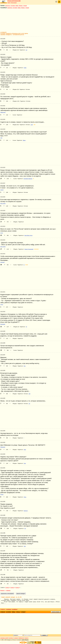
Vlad (25, 546)
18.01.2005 (3, 398)
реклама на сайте (4, 638)
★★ (34, 125)
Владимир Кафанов (28, 179)
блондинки (3, 324)
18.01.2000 (3, 501)
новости (27, 638)
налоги (2, 190)
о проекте (16, 638)
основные (9, 609)
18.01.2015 (3, 210)
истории (13, 6)
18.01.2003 (3, 442)
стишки (25, 6)
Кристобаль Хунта (28, 235)
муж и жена (3, 204)
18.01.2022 (3, 94)
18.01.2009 (3, 331)
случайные (15, 609)
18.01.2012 (3, 254)
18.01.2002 (3, 454)
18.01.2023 (3, 72)
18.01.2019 (3, 129)
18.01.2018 (3, 167)
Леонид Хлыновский (29, 249)
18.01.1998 (3, 533)
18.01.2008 (3, 343)
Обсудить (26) (16, 89)
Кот (25, 529)
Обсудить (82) (16, 125)
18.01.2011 (3, 292)
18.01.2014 (3, 226)
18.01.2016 (3, 197)
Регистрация (14, 3)
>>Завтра (8, 590)
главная (3, 612)
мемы (17, 6)
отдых (2, 305)
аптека (2, 495)
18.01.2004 (3, 431)
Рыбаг (25, 68)
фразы (21, 6)
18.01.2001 (3, 468)
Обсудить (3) (16, 327)
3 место (12, 588)
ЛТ (26, 327)
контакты (11, 638)
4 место (17, 588)
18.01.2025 (3, 39)
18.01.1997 (3, 551)
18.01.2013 (3, 240)
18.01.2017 (3, 183)
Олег (25, 463)
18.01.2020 (3, 119)
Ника (25, 450)
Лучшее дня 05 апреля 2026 (14, 1)
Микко (24, 140)
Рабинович (3, 447)
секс (1, 138)
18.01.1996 (3, 575)
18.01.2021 (3, 106)
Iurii (26, 50)
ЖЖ (29, 394)
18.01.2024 (3, 54)
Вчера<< (3, 590)
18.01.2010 (3, 312)
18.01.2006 (3, 370)
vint (29, 404)
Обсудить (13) (16, 50)
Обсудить (15, 68)
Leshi (32, 125)
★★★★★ (36, 249)
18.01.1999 (3, 515)
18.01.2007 (3, 355)
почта (2, 233)
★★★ (27, 265)
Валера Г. (26, 511)
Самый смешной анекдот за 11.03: (12, 597)
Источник (28, 89)
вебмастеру (21, 638)
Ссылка (14, 115)
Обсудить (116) (16, 101)
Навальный (3, 112)
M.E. (25, 366)
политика (2, 262)
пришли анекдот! (56, 612)
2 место (7, 588)
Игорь (25, 497)
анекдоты (8, 6)
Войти (9, 3)
